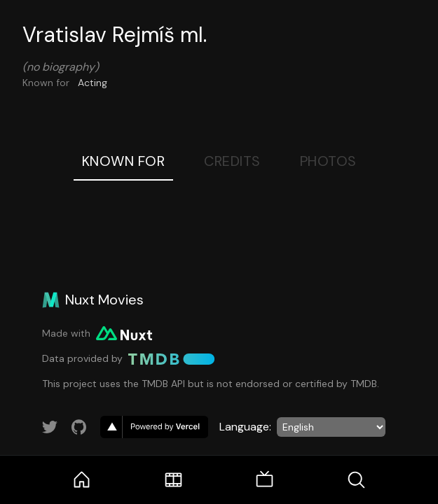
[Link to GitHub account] (79, 427)
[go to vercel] (154, 427)
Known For (124, 161)
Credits (232, 161)
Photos (328, 161)
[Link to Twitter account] (50, 427)
